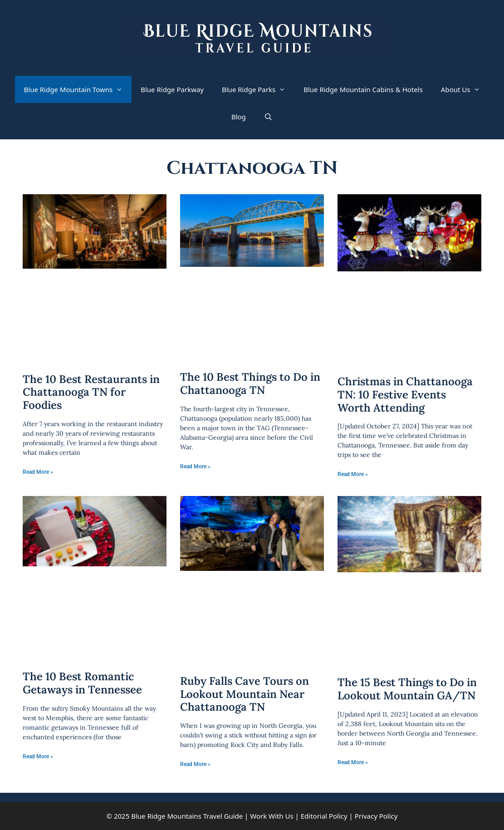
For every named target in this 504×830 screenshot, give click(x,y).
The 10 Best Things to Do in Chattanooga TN (250, 383)
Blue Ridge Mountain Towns (78, 89)
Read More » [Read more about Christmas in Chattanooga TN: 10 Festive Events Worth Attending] (353, 474)
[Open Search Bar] (268, 117)
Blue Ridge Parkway (172, 89)
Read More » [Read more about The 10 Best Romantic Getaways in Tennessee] (38, 756)
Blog (239, 117)
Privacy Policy (376, 816)
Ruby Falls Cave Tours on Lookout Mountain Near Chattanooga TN (245, 694)
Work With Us (272, 816)
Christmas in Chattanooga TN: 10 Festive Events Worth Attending (405, 395)
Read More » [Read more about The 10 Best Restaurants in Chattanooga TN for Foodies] (38, 472)
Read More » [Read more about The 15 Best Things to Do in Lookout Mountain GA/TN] (353, 762)
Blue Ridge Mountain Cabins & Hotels (363, 89)
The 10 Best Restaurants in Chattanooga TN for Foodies (91, 392)
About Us (465, 89)
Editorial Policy (324, 816)
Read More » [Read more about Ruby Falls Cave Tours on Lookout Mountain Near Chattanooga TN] (195, 764)
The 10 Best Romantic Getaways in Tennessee (82, 683)
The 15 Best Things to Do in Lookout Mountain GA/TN (407, 689)
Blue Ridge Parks (258, 89)
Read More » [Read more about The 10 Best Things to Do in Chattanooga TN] (195, 467)
